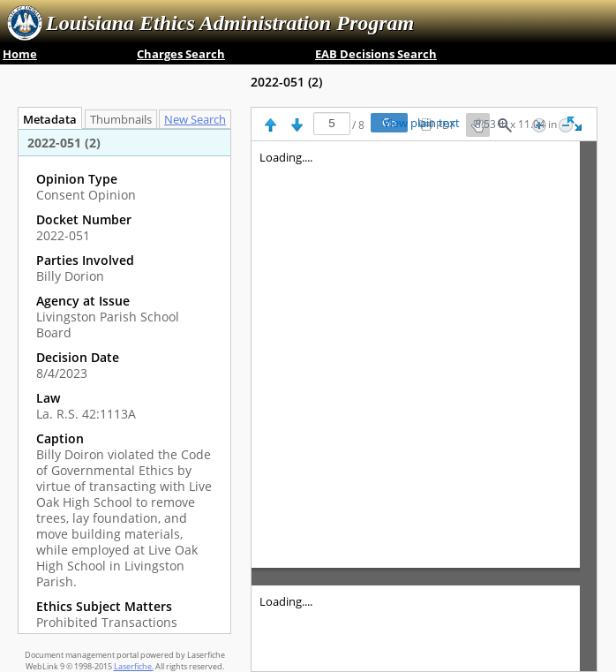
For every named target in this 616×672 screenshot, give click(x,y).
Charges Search (181, 54)
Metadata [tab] (45, 120)
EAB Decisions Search (376, 54)
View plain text (421, 124)
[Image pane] (424, 406)
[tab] (199, 119)
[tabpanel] (124, 381)
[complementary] (124, 401)
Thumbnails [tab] (121, 120)
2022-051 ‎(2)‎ (286, 82)
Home (20, 54)
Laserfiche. (134, 666)
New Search (199, 120)
